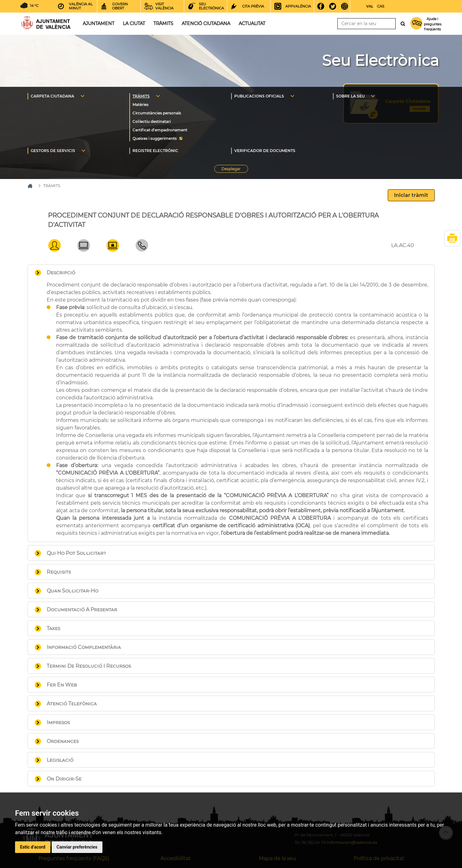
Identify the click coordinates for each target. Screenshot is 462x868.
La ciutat (134, 24)
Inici (46, 23)
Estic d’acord (33, 847)
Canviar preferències (77, 847)
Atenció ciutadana (206, 24)
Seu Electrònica (380, 60)
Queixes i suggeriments (155, 138)
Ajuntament (99, 24)
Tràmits (163, 24)
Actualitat (252, 24)
